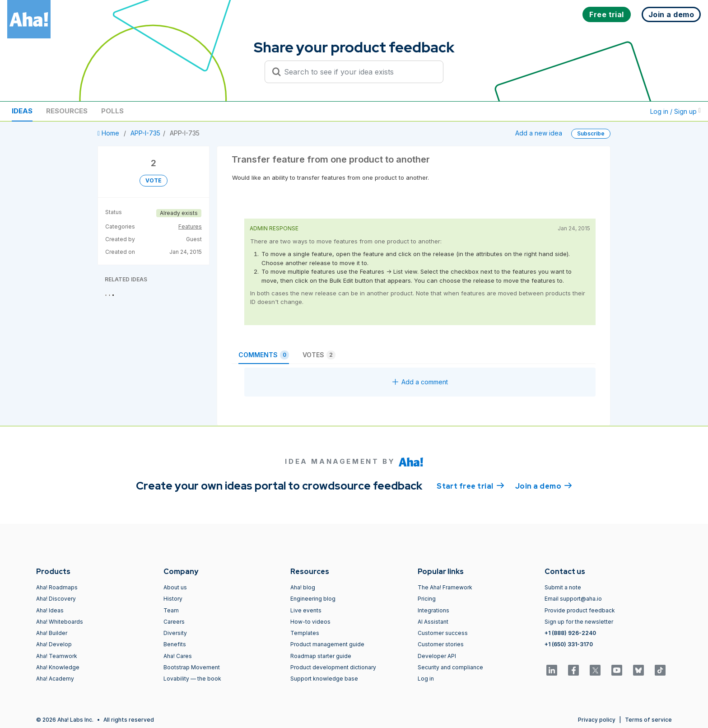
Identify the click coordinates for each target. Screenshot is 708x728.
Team (171, 610)
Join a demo (544, 485)
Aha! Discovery (56, 599)
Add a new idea (539, 133)
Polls (112, 111)
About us (175, 587)
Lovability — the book (192, 679)
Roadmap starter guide (321, 656)
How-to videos (310, 622)
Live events (306, 610)
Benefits (175, 644)
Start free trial (470, 485)
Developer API (437, 656)
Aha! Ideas (50, 610)
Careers (174, 622)
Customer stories (441, 644)
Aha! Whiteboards (60, 622)
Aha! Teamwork (57, 656)
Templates (305, 633)
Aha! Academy (55, 679)
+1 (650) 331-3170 (569, 644)
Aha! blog (303, 587)
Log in (426, 679)
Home (109, 133)
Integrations (433, 610)
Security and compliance (450, 667)
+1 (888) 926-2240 (570, 633)
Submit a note (563, 587)
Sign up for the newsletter (579, 622)
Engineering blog (313, 599)
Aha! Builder (52, 633)
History (173, 599)
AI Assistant (433, 622)
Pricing (427, 599)
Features (190, 226)
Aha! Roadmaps (57, 587)
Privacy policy (597, 720)
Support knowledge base (324, 679)
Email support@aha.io (573, 599)
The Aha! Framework (445, 587)
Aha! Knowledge (58, 667)
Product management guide (327, 644)
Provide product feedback (580, 610)
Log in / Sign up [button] (675, 111)
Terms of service (648, 720)
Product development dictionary (333, 667)
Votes (319, 355)
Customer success (443, 633)
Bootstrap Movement (192, 667)
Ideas (22, 111)
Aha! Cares (178, 656)
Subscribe (591, 133)
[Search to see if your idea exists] (358, 72)
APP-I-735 (145, 133)
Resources (67, 111)
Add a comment (420, 382)
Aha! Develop (54, 644)
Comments (264, 355)
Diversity (175, 633)
